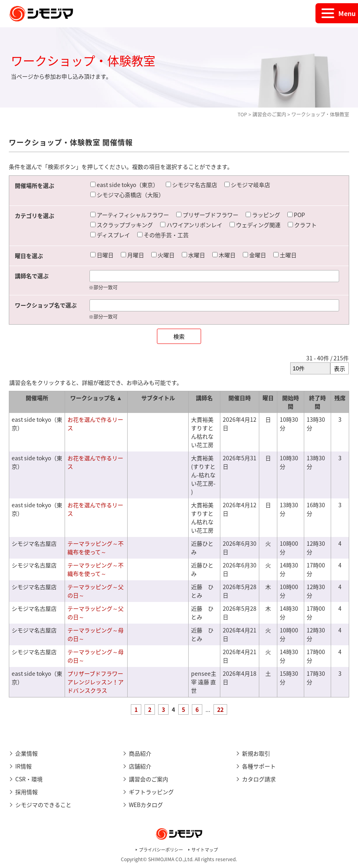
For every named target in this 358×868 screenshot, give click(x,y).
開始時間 (291, 402)
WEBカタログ (146, 805)
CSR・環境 (29, 779)
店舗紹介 (140, 766)
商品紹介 (140, 753)
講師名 (204, 398)
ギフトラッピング (151, 792)
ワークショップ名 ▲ (96, 398)
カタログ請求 (259, 779)
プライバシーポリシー (161, 850)
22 (220, 709)
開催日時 (240, 398)
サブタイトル (158, 398)
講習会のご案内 (269, 114)
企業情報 (26, 753)
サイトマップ (205, 850)
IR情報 (23, 766)
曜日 (268, 398)
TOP (242, 114)
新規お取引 (256, 753)
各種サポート (259, 766)
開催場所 (37, 398)
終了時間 (317, 402)
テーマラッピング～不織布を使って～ (96, 548)
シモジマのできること (43, 805)
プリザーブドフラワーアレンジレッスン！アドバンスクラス (96, 682)
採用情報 (26, 792)
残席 (340, 398)
